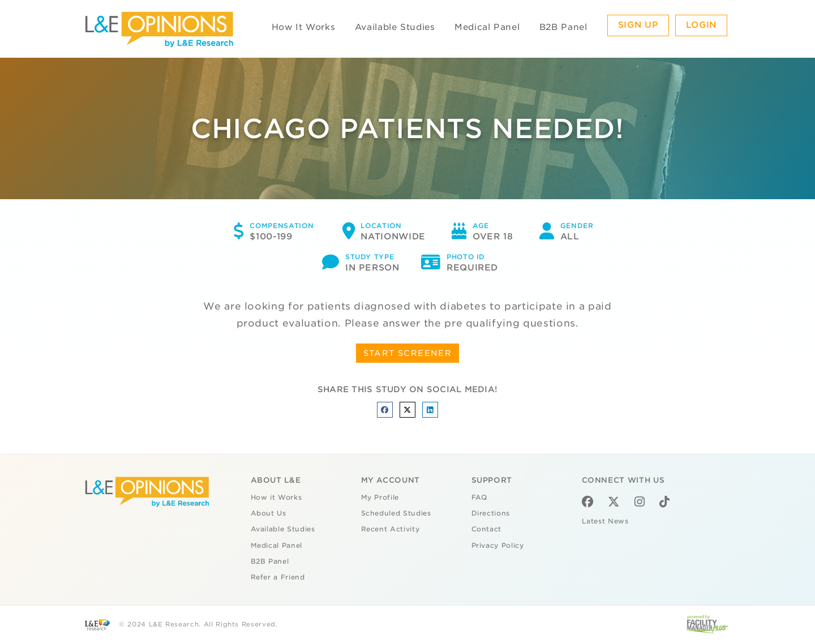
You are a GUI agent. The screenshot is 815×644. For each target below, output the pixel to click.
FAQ (479, 497)
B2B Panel (563, 27)
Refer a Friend (278, 577)
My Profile (380, 497)
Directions (491, 513)
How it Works (276, 497)
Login (701, 25)
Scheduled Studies (396, 513)
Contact (487, 529)
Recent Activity (391, 529)
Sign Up (638, 25)
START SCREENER (408, 353)
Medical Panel (487, 27)
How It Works (304, 27)
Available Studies (395, 27)
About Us (269, 513)
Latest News (605, 521)
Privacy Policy (498, 546)
